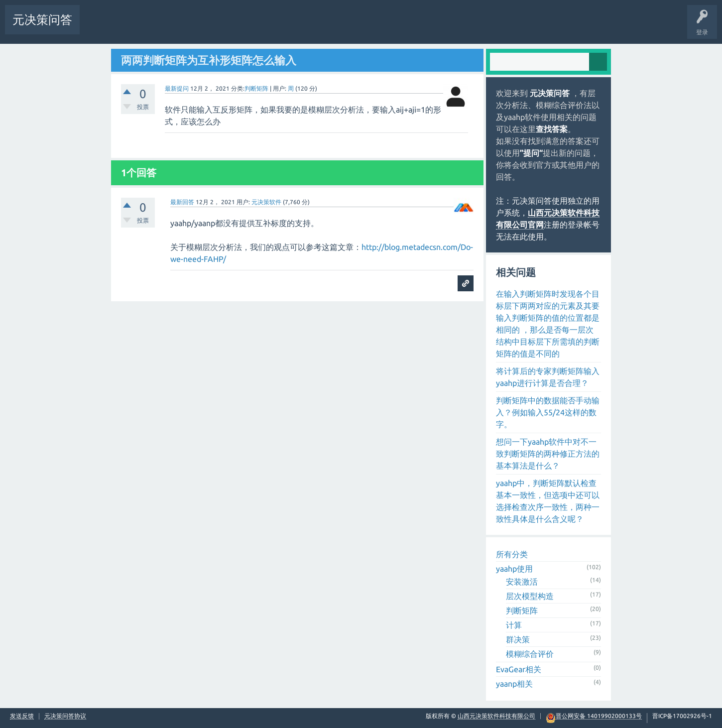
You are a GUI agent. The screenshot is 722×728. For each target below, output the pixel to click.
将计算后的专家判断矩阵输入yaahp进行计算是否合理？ (548, 377)
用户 (221, 27)
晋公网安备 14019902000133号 (599, 716)
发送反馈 (22, 716)
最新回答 (182, 202)
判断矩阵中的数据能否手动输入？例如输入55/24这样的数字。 (548, 412)
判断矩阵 (256, 88)
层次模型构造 (530, 596)
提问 (251, 27)
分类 (190, 27)
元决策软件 (266, 202)
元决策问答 (42, 20)
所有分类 (512, 554)
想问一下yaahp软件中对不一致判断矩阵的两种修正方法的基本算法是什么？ (548, 454)
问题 (97, 27)
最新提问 (177, 88)
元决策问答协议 (65, 716)
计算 (514, 625)
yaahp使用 (514, 569)
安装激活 (522, 582)
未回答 (128, 27)
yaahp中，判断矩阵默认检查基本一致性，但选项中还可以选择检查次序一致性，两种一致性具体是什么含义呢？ (548, 501)
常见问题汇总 (315, 27)
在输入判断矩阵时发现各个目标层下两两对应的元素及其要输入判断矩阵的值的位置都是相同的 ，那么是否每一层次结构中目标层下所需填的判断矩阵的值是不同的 (548, 324)
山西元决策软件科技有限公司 (496, 716)
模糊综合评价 (530, 654)
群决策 (518, 639)
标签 (159, 27)
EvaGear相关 (519, 669)
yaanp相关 (514, 684)
